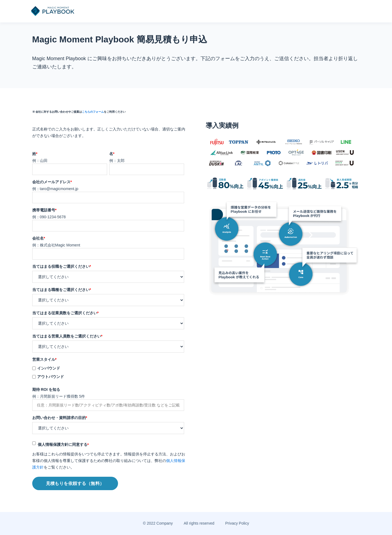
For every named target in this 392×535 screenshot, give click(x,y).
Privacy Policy (237, 523)
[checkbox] (108, 372)
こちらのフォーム (93, 112)
